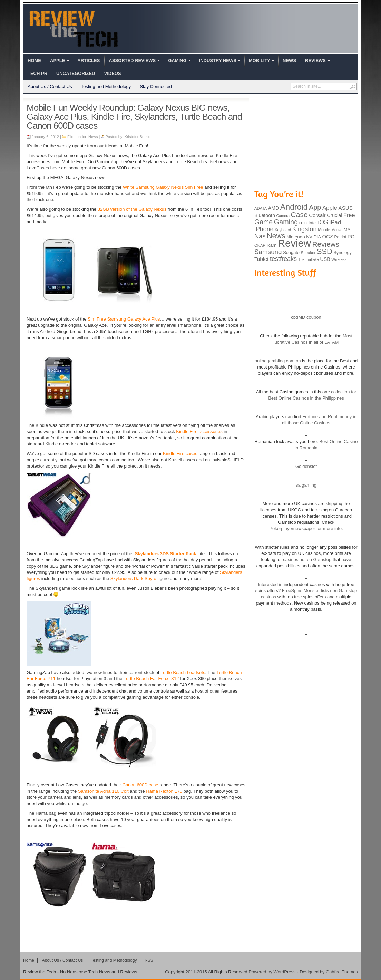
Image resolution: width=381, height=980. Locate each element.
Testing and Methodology (106, 86)
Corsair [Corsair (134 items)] (317, 215)
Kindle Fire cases (180, 454)
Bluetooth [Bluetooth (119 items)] (265, 215)
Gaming (177, 61)
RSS (149, 960)
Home (34, 61)
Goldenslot (306, 466)
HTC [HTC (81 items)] (303, 223)
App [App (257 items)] (315, 207)
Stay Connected (156, 86)
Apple (57, 61)
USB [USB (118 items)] (325, 259)
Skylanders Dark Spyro (133, 579)
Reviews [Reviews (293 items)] (326, 244)
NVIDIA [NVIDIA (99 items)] (314, 237)
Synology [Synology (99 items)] (343, 252)
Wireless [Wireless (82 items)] (339, 259)
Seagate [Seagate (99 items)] (291, 252)
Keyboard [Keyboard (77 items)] (283, 230)
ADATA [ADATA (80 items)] (261, 208)
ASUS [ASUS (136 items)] (346, 208)
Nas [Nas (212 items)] (260, 236)
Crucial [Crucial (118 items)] (334, 215)
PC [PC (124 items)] (351, 237)
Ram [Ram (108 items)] (272, 245)
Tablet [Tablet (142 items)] (261, 259)
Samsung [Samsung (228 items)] (268, 252)
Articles (89, 61)
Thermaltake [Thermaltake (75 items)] (309, 259)
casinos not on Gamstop (307, 560)
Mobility (260, 61)
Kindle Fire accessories (199, 432)
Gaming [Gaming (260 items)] (286, 222)
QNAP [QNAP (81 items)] (260, 245)
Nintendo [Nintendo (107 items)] (296, 237)
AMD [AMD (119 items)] (273, 208)
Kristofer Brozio (138, 137)
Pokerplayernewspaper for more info (305, 528)
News (289, 61)
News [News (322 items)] (276, 236)
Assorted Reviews (132, 61)
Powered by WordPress (272, 972)
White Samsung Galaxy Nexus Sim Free (163, 187)
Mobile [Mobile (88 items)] (324, 230)
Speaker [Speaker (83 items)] (308, 253)
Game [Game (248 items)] (263, 222)
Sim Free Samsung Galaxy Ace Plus (124, 319)
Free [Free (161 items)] (349, 215)
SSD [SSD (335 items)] (325, 251)
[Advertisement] (136, 931)
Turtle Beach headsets (183, 672)
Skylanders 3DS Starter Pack (166, 554)
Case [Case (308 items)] (299, 214)
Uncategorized (76, 73)
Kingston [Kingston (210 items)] (305, 229)
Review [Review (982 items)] (294, 243)
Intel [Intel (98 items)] (313, 223)
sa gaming (306, 485)
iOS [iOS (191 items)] (323, 222)
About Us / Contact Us (50, 86)
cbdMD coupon (306, 317)
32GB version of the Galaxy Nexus (132, 209)
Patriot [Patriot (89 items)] (340, 237)
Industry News (218, 61)
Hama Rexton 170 (164, 791)
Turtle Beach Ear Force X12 (151, 679)
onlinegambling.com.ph (278, 361)
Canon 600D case (140, 785)
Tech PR (37, 73)
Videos (113, 73)
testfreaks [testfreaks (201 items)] (283, 259)
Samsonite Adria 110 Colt (103, 791)
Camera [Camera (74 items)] (283, 216)
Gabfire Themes (342, 972)
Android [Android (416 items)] (294, 207)
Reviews (315, 61)
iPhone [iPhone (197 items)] (264, 229)
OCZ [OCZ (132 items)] (328, 237)
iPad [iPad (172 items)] (335, 222)
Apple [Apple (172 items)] (330, 208)
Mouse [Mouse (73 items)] (337, 230)
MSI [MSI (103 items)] (348, 230)
